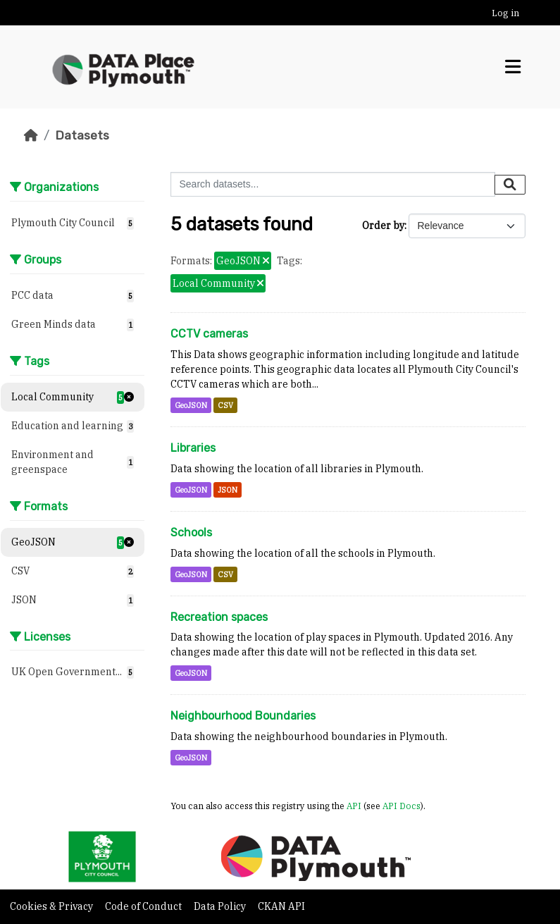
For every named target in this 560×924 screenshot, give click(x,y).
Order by (383, 226)
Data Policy (221, 906)
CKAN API (281, 906)
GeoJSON (191, 405)
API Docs (402, 806)
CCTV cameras (209, 334)
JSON (228, 490)
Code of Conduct (144, 906)
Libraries (193, 448)
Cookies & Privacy (52, 906)
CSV (225, 405)
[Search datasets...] (333, 184)
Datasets (82, 135)
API (354, 806)
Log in (505, 13)
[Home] (31, 135)
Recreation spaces (219, 617)
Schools (191, 532)
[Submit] (510, 185)
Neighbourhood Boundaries (243, 716)
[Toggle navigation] (513, 67)
